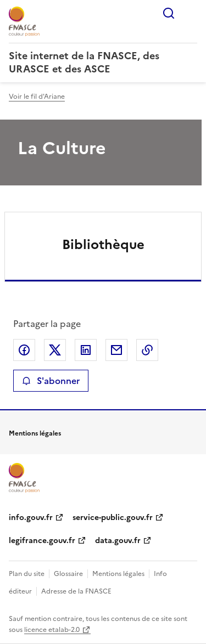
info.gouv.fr (31, 518)
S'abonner (51, 381)
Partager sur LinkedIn (86, 350)
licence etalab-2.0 (52, 630)
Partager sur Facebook (24, 350)
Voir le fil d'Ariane (37, 97)
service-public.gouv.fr (113, 518)
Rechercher (169, 13)
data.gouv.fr (118, 541)
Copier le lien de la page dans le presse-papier (147, 350)
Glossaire (68, 574)
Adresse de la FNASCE (76, 591)
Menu (191, 13)
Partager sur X (55, 350)
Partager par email (116, 350)
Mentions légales (118, 574)
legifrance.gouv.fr (42, 541)
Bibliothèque (103, 245)
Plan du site (27, 574)
